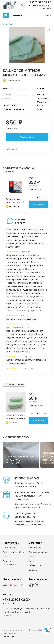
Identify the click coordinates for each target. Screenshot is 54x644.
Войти (48, 15)
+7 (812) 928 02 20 (40, 2)
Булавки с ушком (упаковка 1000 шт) (15, 201)
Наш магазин (46, 8)
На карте (7, 615)
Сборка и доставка (38, 552)
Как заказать (35, 548)
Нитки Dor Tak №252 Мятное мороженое (16, 417)
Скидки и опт (35, 565)
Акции (31, 561)
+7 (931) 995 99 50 (40, 6)
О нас (31, 557)
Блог (5, 557)
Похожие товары (14, 385)
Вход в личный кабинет (14, 552)
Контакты (33, 570)
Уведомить (27, 137)
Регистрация (9, 548)
